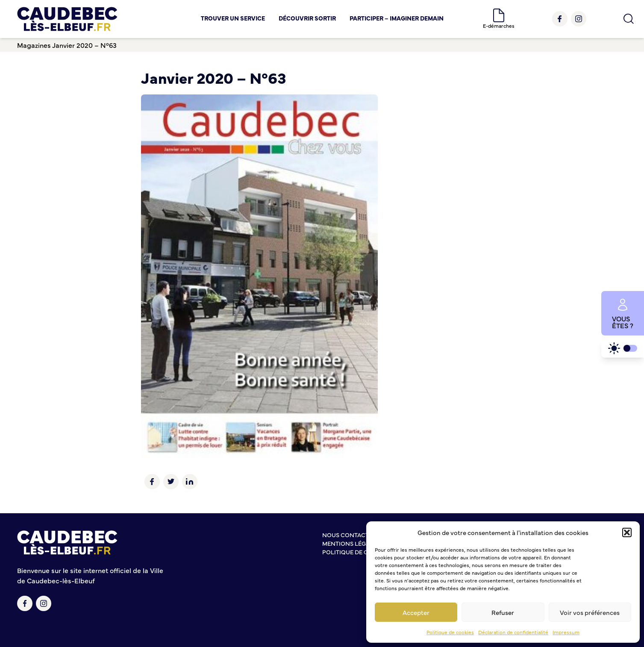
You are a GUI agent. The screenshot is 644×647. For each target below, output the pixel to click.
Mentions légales (351, 543)
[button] (627, 532)
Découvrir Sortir (307, 18)
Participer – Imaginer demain (397, 18)
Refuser (503, 612)
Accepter (416, 612)
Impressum (566, 632)
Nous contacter (349, 535)
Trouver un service (233, 18)
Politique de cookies (450, 632)
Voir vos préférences (590, 612)
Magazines (34, 45)
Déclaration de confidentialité (513, 632)
